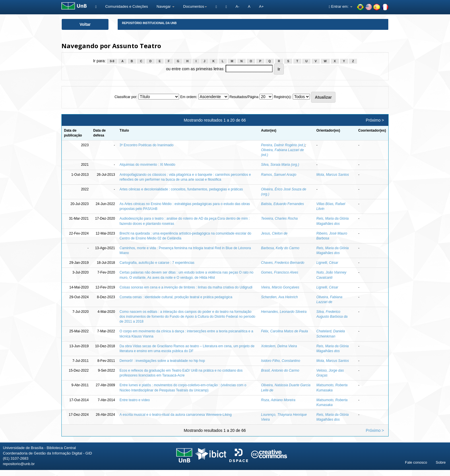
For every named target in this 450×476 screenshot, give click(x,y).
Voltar (85, 24)
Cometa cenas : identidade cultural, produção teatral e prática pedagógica (176, 297)
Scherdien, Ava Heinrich (280, 297)
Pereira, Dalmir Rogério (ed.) (283, 145)
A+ (261, 6)
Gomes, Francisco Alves (280, 272)
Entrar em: (341, 6)
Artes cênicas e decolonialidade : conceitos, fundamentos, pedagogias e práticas (181, 189)
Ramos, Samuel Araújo (279, 175)
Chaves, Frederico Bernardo (283, 263)
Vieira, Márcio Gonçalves (280, 287)
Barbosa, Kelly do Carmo (280, 248)
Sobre (441, 462)
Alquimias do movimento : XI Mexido (148, 165)
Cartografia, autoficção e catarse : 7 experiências (157, 263)
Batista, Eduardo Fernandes (283, 204)
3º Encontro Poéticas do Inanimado (147, 145)
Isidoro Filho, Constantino (281, 361)
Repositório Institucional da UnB (149, 23)
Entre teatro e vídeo (135, 400)
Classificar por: (126, 97)
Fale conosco (416, 462)
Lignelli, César (327, 263)
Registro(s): (283, 97)
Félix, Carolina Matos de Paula (285, 331)
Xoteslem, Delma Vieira (279, 346)
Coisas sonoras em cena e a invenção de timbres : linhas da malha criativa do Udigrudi (186, 287)
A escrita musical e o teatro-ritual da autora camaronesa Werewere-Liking (176, 415)
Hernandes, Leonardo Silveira (284, 312)
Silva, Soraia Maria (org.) (280, 165)
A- (237, 6)
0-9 (112, 61)
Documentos (195, 6)
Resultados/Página (244, 97)
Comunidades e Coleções (127, 6)
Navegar (166, 6)
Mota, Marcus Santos (332, 175)
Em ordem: (189, 97)
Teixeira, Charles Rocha (280, 219)
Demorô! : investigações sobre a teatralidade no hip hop (162, 361)
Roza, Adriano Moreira (278, 400)
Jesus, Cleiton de (274, 233)
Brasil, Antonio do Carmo (280, 370)
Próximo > (375, 120)
